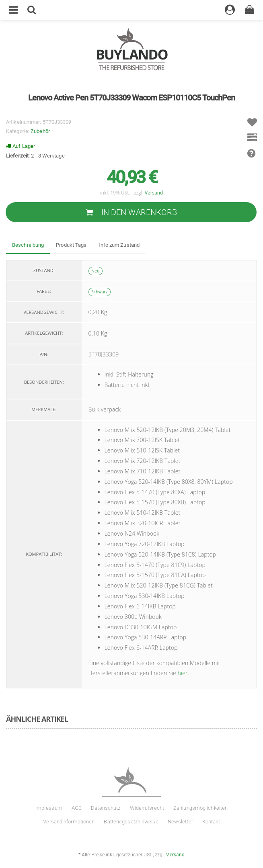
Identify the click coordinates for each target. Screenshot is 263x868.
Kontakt (211, 822)
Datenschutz (106, 808)
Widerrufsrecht (147, 808)
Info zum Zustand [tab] (119, 245)
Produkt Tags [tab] (71, 245)
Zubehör (40, 131)
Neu (96, 271)
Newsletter (180, 822)
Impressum (49, 808)
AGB (77, 808)
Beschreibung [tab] (28, 245)
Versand (154, 192)
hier (183, 673)
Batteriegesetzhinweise (131, 822)
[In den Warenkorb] (131, 212)
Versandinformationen (69, 822)
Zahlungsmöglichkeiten (200, 808)
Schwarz (100, 292)
